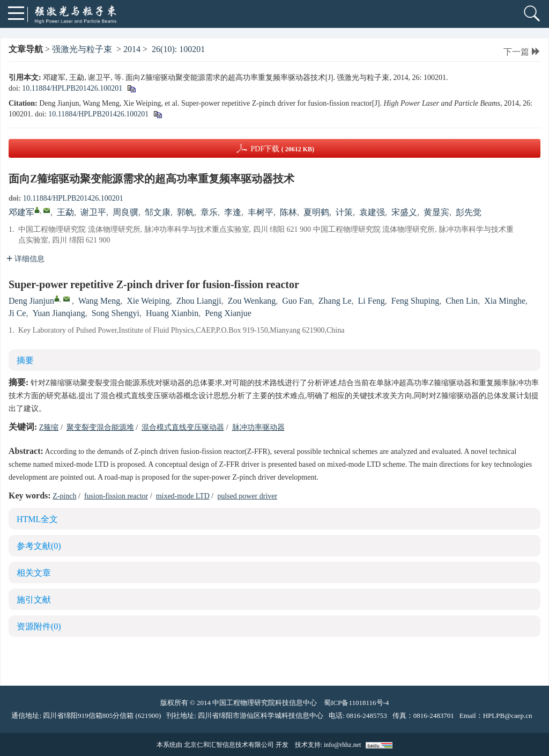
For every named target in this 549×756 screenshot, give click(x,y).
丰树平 (261, 212)
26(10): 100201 (178, 49)
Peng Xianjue (228, 313)
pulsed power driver (247, 496)
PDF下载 (282, 149)
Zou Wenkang (252, 301)
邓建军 (21, 212)
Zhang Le (335, 301)
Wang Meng (99, 301)
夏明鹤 (316, 212)
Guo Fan (297, 301)
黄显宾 (436, 212)
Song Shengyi (116, 313)
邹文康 (158, 212)
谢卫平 (93, 212)
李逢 (233, 212)
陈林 (288, 212)
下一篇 (522, 52)
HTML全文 (37, 519)
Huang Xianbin (172, 313)
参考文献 (39, 546)
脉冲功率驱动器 (258, 427)
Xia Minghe (505, 301)
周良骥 (125, 212)
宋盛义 (404, 212)
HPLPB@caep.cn (508, 715)
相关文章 (34, 573)
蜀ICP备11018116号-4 (356, 703)
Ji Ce (17, 313)
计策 (344, 212)
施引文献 (34, 600)
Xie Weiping (148, 301)
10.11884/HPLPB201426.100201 (72, 88)
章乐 (209, 212)
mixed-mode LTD (183, 496)
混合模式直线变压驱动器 (183, 427)
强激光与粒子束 (82, 49)
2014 (132, 49)
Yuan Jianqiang (58, 313)
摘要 (25, 360)
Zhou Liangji (199, 301)
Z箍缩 (49, 427)
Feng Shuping (415, 301)
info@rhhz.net (342, 745)
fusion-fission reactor (116, 496)
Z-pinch (64, 496)
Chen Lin (462, 301)
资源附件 (39, 626)
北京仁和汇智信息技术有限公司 (229, 745)
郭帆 (186, 212)
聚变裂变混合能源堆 (100, 427)
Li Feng (372, 301)
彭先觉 (469, 212)
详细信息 (25, 259)
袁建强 (372, 212)
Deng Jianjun (31, 301)
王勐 (65, 212)
